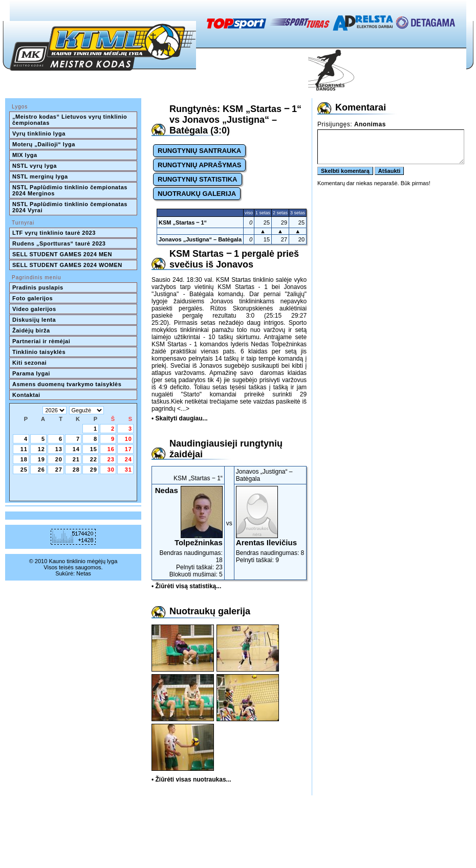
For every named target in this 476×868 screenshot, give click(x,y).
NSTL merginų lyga (40, 176)
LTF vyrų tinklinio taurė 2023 (54, 233)
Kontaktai (26, 395)
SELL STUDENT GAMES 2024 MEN (62, 254)
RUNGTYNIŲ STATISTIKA (198, 179)
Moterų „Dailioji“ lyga (44, 144)
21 (76, 459)
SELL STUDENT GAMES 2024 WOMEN (67, 265)
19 (41, 459)
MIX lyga (25, 155)
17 (128, 449)
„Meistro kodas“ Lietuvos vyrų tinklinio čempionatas (71, 120)
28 (76, 470)
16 (111, 449)
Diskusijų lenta (34, 320)
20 (59, 459)
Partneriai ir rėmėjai (41, 341)
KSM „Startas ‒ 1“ (183, 222)
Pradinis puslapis (38, 287)
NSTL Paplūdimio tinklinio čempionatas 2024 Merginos (71, 190)
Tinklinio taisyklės (39, 352)
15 (94, 449)
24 (128, 459)
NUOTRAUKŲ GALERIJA (197, 194)
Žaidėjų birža (31, 330)
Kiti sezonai (29, 363)
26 (41, 470)
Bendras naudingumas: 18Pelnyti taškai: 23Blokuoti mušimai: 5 (188, 532)
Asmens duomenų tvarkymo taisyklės (67, 384)
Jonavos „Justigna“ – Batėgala (200, 239)
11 (24, 449)
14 (76, 449)
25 (24, 470)
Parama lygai (31, 373)
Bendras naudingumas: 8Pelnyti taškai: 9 (270, 525)
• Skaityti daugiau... (180, 418)
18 (24, 459)
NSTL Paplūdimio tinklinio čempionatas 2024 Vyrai (71, 207)
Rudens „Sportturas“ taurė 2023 (59, 243)
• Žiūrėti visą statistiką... (186, 586)
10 (128, 439)
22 (94, 459)
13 (59, 449)
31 (128, 470)
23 (111, 459)
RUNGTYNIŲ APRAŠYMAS (199, 165)
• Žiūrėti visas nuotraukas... (191, 780)
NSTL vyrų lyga (35, 166)
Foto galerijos (33, 298)
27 (59, 470)
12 (41, 449)
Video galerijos (34, 309)
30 (111, 470)
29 (94, 470)
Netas (84, 573)
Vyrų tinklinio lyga (39, 133)
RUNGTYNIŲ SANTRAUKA (199, 151)
